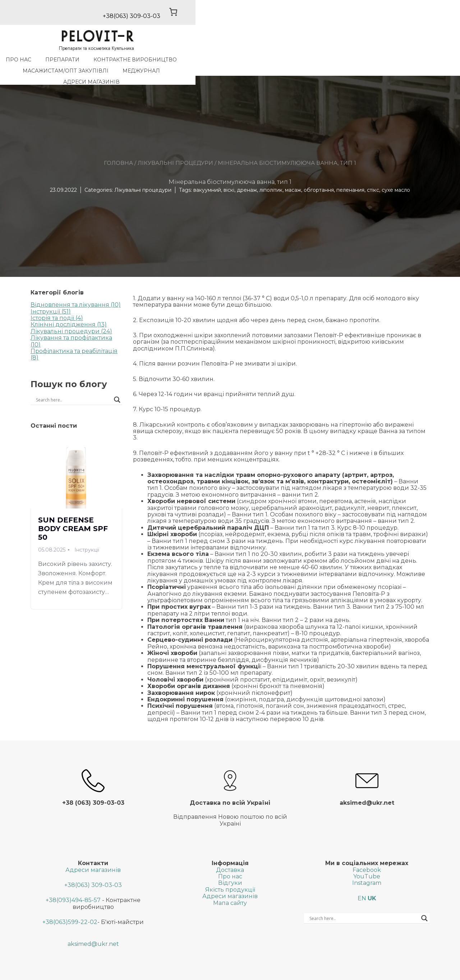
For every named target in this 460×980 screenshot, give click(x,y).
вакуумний (207, 171)
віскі (229, 171)
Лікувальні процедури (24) (71, 312)
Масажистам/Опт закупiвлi (255, 63)
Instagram (367, 864)
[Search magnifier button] (117, 381)
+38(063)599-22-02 (70, 903)
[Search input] (55, 381)
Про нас (40, 63)
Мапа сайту (230, 884)
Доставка (230, 851)
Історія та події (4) (57, 299)
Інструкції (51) (51, 292)
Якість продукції (230, 871)
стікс (373, 171)
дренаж (247, 171)
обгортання (319, 171)
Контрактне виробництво (157, 63)
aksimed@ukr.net (93, 925)
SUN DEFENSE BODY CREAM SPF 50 (73, 510)
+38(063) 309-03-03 (93, 866)
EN (362, 880)
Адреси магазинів (392, 63)
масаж (293, 171)
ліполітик (271, 171)
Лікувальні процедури (175, 144)
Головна (118, 144)
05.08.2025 (52, 531)
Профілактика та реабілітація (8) (74, 336)
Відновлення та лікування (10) (76, 286)
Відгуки (230, 864)
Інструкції (87, 531)
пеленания (350, 171)
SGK (297, 971)
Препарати (84, 63)
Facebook (367, 851)
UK (372, 880)
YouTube (367, 858)
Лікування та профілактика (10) (71, 322)
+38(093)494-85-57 (73, 881)
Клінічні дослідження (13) (69, 306)
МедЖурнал (331, 63)
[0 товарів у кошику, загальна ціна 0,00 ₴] (415, 15)
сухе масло (396, 171)
